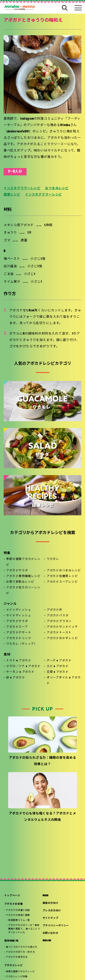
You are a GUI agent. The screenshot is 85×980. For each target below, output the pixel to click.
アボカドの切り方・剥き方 (20, 952)
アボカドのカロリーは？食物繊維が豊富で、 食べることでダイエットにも (24, 929)
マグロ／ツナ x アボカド (23, 666)
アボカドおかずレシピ (62, 638)
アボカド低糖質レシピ (62, 576)
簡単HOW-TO (11, 941)
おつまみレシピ (57, 188)
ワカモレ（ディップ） (22, 644)
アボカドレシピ (14, 966)
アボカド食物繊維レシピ (23, 576)
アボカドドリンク (19, 638)
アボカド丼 (55, 610)
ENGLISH (47, 941)
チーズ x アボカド (59, 661)
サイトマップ (51, 918)
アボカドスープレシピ (62, 582)
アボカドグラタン (59, 621)
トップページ (12, 896)
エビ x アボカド (58, 666)
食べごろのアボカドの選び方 (22, 947)
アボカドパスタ (58, 616)
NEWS (46, 896)
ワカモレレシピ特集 (17, 977)
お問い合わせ (51, 933)
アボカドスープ (17, 627)
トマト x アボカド (19, 661)
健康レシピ (12, 195)
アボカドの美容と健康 (18, 915)
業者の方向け (51, 903)
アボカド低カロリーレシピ (23, 591)
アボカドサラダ (17, 571)
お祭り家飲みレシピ (20, 582)
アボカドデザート (19, 633)
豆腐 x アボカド (58, 672)
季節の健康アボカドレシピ (23, 562)
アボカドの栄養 (14, 904)
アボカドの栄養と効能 (18, 910)
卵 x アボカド (16, 678)
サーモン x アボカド (20, 672)
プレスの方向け (52, 911)
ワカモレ (53, 559)
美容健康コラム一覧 (19, 920)
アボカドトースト (59, 633)
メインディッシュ (18, 610)
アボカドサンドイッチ (62, 627)
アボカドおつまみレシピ (64, 571)
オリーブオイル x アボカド (64, 681)
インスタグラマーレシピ (22, 188)
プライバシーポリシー (56, 926)
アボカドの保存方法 (17, 957)
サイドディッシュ (18, 616)
